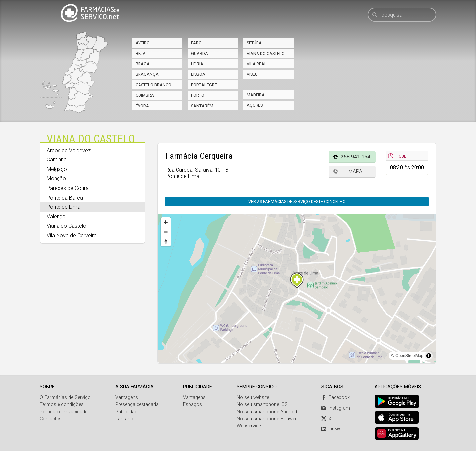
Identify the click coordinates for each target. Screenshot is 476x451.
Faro (196, 43)
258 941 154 (356, 157)
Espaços (193, 405)
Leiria (197, 64)
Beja (141, 53)
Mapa (355, 172)
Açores (255, 105)
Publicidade (127, 412)
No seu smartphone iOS (262, 405)
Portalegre (204, 85)
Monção (56, 179)
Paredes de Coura (68, 188)
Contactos (51, 419)
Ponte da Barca (65, 198)
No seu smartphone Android (267, 412)
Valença (56, 217)
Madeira (256, 95)
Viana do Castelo (266, 53)
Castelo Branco (153, 85)
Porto (198, 95)
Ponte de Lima (63, 207)
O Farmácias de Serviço (65, 398)
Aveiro (143, 43)
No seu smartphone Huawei (266, 419)
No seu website (253, 398)
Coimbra (145, 95)
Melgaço (57, 169)
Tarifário (124, 419)
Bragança (147, 74)
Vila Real (257, 64)
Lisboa (198, 74)
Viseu (252, 74)
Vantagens (127, 398)
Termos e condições (62, 405)
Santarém (202, 106)
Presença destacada (137, 405)
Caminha (57, 160)
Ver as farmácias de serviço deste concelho (297, 201)
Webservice (249, 426)
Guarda (199, 53)
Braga (143, 64)
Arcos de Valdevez (69, 150)
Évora (142, 106)
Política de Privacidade (63, 412)
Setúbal (255, 43)
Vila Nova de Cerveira (72, 235)
